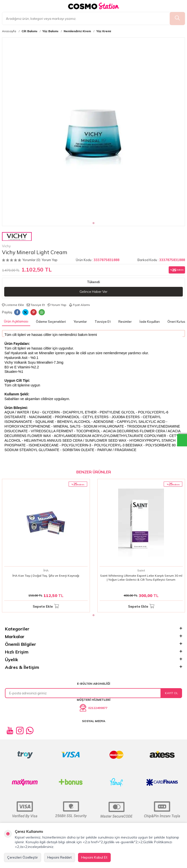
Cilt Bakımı (29, 31)
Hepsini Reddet (60, 857)
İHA (46, 570)
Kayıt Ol (172, 693)
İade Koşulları (150, 322)
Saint (141, 570)
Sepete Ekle (46, 606)
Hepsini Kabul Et (94, 857)
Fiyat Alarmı (80, 305)
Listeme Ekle (13, 305)
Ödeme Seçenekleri (51, 322)
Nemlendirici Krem (77, 31)
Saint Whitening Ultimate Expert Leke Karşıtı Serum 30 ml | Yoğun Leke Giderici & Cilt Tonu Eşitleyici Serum (141, 578)
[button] (93, 223)
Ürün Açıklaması (16, 321)
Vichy (17, 240)
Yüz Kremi (104, 31)
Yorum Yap (50, 260)
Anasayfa (9, 31)
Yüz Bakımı (50, 31)
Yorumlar (80, 322)
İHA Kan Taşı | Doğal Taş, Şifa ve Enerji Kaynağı (46, 576)
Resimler (125, 322)
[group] (93, 129)
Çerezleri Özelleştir (23, 857)
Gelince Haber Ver (93, 292)
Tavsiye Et (36, 305)
